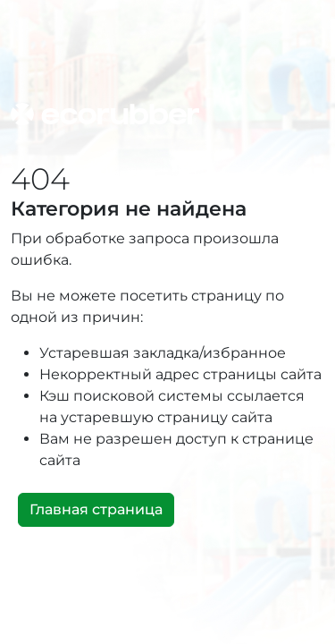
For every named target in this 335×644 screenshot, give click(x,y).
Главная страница (96, 509)
